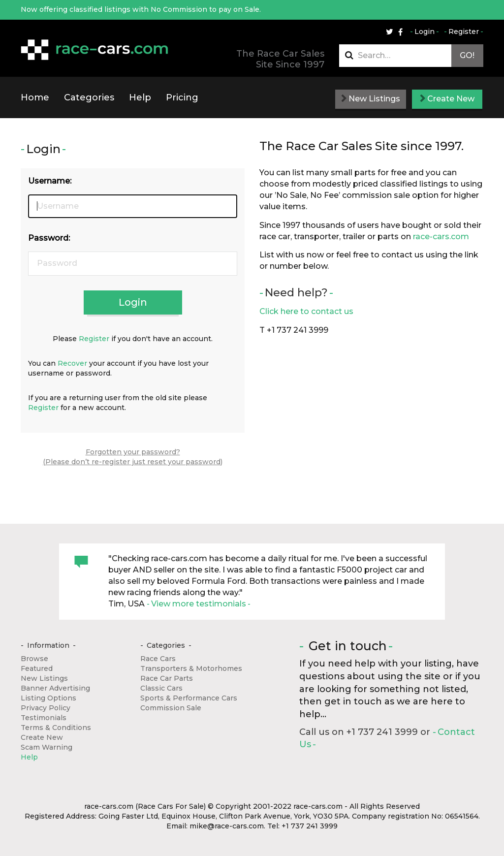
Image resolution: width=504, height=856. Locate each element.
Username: (50, 181)
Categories (89, 97)
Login (425, 32)
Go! (467, 55)
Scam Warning (47, 747)
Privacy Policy (46, 708)
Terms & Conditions (56, 728)
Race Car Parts (167, 678)
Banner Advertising (55, 688)
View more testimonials (199, 604)
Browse (34, 659)
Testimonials (44, 718)
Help (140, 97)
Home (35, 97)
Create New (447, 99)
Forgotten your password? (133, 452)
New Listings (371, 99)
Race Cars (158, 659)
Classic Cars (161, 688)
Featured (37, 668)
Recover (72, 363)
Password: (49, 238)
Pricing (182, 97)
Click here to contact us (306, 311)
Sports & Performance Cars (189, 698)
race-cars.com (441, 237)
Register (464, 32)
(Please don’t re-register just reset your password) (133, 462)
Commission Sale (171, 708)
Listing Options (48, 698)
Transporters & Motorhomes (191, 668)
